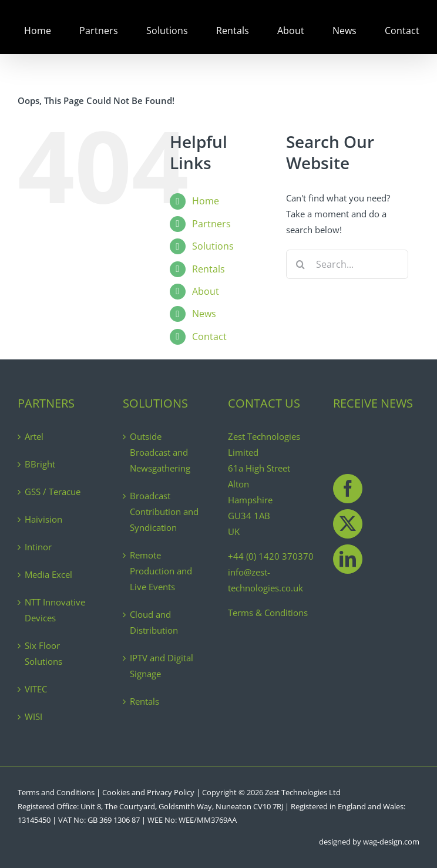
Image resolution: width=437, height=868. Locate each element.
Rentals (209, 269)
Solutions (213, 246)
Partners (211, 224)
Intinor (38, 547)
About (206, 291)
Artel (34, 436)
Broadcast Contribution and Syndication (164, 512)
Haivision (43, 519)
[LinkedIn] (348, 559)
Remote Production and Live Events (161, 571)
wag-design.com (391, 842)
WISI (33, 716)
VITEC (36, 689)
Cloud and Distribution (154, 622)
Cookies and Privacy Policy (148, 792)
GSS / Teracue (53, 492)
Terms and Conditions (56, 792)
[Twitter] (348, 524)
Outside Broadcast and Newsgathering (160, 452)
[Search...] (347, 264)
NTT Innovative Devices (55, 610)
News (204, 314)
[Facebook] (348, 489)
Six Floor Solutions (43, 653)
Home (206, 201)
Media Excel (48, 574)
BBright (40, 464)
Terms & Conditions (268, 613)
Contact (209, 337)
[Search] (301, 264)
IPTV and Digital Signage (162, 666)
